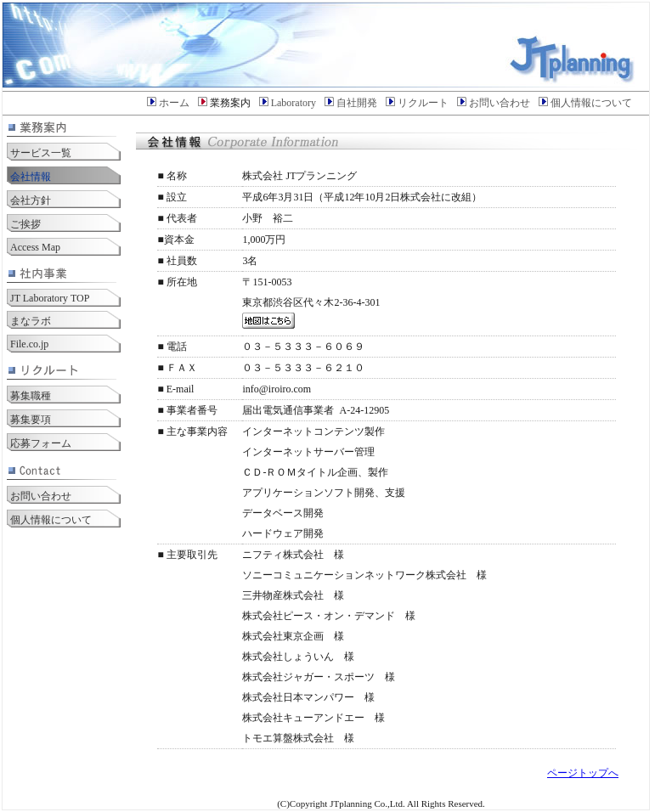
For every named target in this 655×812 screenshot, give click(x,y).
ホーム (174, 103)
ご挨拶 (25, 224)
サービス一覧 (41, 153)
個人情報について (591, 103)
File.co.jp (29, 344)
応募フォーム (41, 443)
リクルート (423, 103)
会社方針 (31, 200)
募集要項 (31, 420)
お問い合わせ (500, 103)
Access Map (35, 247)
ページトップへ (583, 773)
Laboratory (294, 103)
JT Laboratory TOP (50, 298)
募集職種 (31, 396)
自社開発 (357, 103)
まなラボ (31, 321)
